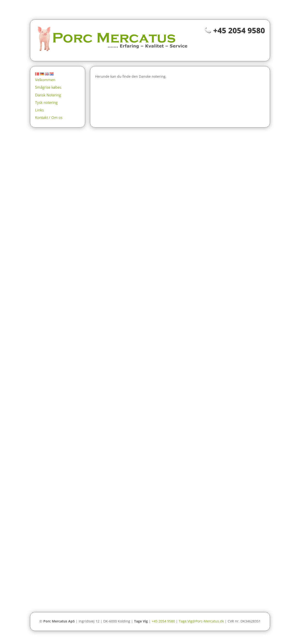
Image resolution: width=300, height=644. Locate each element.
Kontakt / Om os (49, 117)
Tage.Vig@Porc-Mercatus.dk (201, 621)
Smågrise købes (48, 87)
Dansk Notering (48, 95)
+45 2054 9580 (239, 30)
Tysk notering (46, 102)
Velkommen (45, 80)
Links (39, 110)
